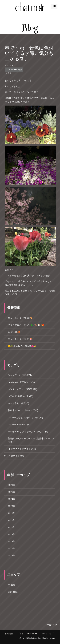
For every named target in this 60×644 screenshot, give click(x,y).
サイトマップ (48, 634)
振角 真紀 (13, 592)
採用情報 (9, 634)
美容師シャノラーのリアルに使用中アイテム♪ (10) (31, 440)
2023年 (11, 506)
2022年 (11, 513)
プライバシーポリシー (27, 634)
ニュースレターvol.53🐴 (20, 318)
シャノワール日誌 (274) (20, 375)
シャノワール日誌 (14, 70)
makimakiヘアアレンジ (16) (22, 382)
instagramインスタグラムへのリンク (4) (28, 432)
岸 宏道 (8, 73)
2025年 (11, 492)
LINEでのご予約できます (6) (22, 449)
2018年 (11, 541)
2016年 (11, 556)
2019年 (11, 534)
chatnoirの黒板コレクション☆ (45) (25, 418)
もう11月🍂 (14, 332)
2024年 (11, 499)
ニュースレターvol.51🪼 (20, 339)
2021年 (11, 520)
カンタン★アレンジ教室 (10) (22, 389)
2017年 (11, 549)
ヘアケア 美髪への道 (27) (21, 396)
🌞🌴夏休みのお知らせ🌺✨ (22, 346)
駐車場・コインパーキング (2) (23, 410)
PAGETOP (52, 625)
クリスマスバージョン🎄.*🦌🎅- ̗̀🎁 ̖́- (27, 325)
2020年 (11, 527)
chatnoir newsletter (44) (20, 425)
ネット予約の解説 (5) (18, 403)
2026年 (11, 485)
